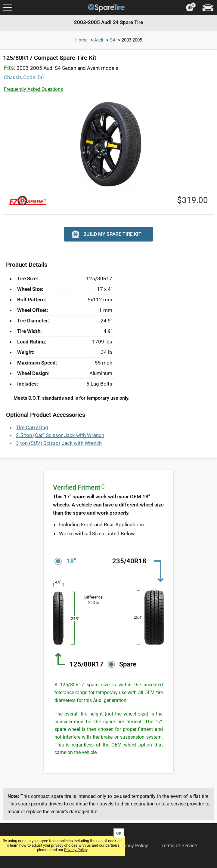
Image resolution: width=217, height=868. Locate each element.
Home (81, 40)
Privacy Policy (76, 850)
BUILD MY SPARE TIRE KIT (106, 234)
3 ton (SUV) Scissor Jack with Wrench (59, 443)
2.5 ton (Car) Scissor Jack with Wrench (60, 435)
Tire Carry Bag (32, 427)
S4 (112, 40)
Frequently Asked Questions (33, 89)
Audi (99, 40)
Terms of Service (179, 846)
